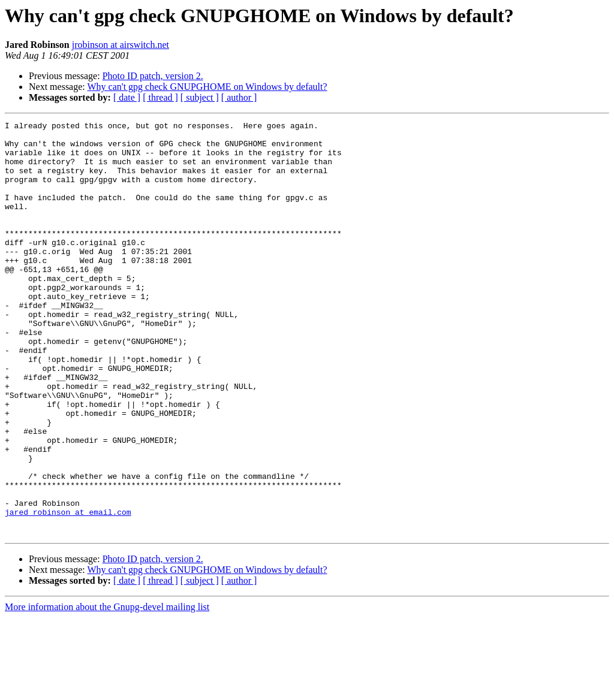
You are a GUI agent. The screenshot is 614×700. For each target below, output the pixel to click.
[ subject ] (200, 97)
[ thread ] (160, 97)
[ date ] (127, 97)
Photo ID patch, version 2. (153, 76)
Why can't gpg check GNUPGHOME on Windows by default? (207, 87)
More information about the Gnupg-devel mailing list (107, 690)
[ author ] (239, 97)
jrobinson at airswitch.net (121, 45)
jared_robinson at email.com (68, 591)
